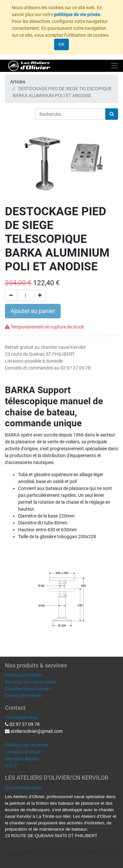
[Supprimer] (11, 296)
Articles (18, 82)
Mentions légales (22, 759)
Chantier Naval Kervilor (28, 689)
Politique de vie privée (27, 745)
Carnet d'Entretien (23, 696)
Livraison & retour (23, 752)
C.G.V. (11, 766)
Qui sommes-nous (23, 788)
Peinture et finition (23, 675)
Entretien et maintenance (30, 682)
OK (61, 44)
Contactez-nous (21, 717)
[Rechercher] (112, 114)
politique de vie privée (77, 14)
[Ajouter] (40, 296)
